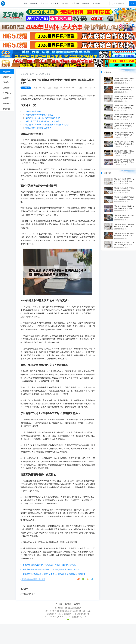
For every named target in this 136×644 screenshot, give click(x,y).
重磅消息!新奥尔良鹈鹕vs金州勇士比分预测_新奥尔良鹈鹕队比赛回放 (51, 569)
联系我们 (68, 604)
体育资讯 (34, 3)
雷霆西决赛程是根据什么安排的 (38, 128)
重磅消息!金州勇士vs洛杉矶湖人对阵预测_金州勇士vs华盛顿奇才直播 (124, 116)
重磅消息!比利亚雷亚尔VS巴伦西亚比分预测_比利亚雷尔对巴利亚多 (124, 180)
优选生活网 (71, 608)
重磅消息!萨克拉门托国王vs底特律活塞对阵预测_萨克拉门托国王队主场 (124, 152)
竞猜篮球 (55, 3)
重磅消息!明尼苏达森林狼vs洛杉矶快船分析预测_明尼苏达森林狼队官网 (124, 107)
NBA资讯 (65, 3)
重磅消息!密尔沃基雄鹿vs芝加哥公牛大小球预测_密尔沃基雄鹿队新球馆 (124, 125)
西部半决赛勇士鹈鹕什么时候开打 (39, 115)
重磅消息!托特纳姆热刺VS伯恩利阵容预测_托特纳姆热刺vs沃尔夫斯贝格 (124, 207)
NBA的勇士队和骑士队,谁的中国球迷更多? (43, 118)
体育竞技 (75, 3)
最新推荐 (7, 72)
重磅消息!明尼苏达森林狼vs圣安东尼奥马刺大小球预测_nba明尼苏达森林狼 (124, 143)
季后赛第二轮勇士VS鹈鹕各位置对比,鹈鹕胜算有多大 (47, 125)
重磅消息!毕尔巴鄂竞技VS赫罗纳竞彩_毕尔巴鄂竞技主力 (124, 244)
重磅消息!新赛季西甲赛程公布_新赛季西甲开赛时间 (124, 198)
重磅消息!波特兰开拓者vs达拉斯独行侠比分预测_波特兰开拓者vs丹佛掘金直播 (124, 89)
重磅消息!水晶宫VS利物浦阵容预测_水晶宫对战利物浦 (124, 225)
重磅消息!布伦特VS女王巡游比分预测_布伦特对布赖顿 (124, 216)
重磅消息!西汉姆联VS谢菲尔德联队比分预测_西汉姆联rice (124, 235)
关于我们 (59, 604)
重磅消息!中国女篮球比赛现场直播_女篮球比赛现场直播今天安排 (124, 98)
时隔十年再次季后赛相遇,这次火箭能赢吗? (43, 121)
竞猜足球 (44, 3)
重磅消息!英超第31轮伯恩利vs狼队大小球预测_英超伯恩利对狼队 (49, 565)
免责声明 (77, 604)
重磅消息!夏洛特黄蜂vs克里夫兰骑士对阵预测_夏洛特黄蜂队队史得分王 (124, 134)
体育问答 (96, 3)
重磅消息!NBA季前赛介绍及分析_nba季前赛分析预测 (124, 161)
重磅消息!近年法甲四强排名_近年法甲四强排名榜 (124, 189)
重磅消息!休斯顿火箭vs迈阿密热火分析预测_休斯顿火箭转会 (124, 80)
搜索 (133, 3)
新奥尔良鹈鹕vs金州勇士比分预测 (33, 579)
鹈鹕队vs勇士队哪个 (34, 111)
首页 (25, 3)
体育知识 (86, 3)
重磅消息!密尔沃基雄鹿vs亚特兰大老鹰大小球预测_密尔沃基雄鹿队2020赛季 (54, 574)
